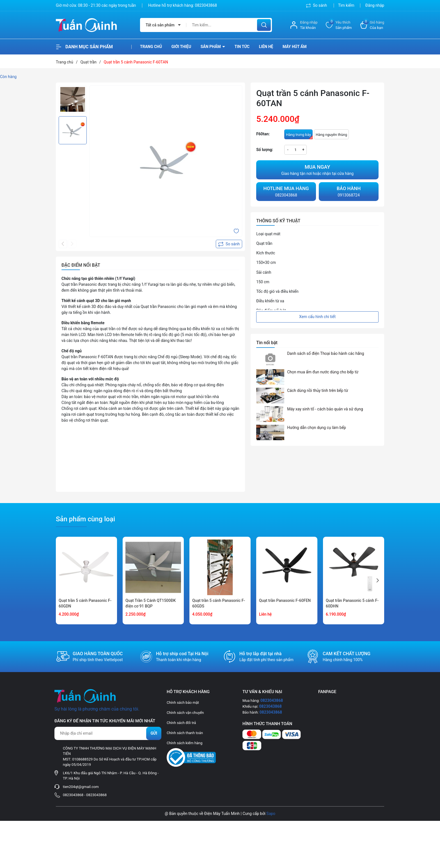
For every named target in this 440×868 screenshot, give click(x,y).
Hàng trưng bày (299, 136)
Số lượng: (265, 150)
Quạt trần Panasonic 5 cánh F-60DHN (352, 603)
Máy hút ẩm (295, 47)
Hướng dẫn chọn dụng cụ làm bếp (317, 428)
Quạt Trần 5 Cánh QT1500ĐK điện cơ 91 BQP (151, 603)
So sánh (317, 5)
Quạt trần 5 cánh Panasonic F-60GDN (85, 603)
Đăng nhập (375, 5)
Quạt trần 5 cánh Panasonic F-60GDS (219, 603)
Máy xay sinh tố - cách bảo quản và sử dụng (325, 409)
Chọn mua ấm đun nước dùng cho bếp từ (323, 372)
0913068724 (349, 191)
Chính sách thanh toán (185, 733)
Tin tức (242, 47)
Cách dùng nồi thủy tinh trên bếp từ (318, 390)
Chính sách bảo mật (183, 703)
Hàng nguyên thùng (331, 135)
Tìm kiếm (346, 5)
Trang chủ (151, 47)
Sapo (271, 814)
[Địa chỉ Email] (108, 733)
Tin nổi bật (267, 343)
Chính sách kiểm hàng (185, 743)
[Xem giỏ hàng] (372, 25)
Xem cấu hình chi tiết (317, 317)
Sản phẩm (211, 47)
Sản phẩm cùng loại (85, 519)
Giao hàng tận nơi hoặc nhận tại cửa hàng (317, 169)
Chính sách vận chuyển (185, 713)
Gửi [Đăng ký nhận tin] (154, 733)
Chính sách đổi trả (181, 723)
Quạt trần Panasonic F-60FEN (285, 600)
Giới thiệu (181, 47)
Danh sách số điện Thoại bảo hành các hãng (326, 353)
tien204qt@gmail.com (81, 787)
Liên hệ (266, 47)
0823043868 (206, 5)
